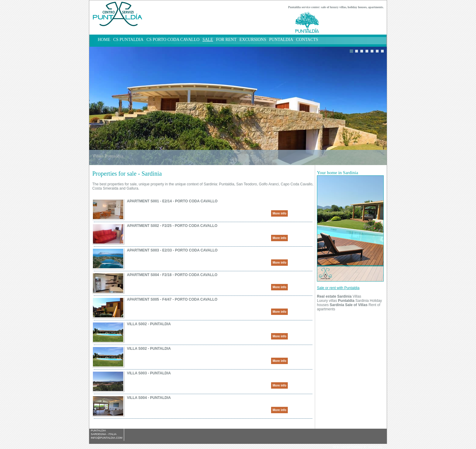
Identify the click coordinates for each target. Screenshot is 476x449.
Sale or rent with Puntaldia (338, 288)
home (104, 40)
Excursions (253, 40)
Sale (208, 40)
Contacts (307, 40)
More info (279, 213)
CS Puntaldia (128, 40)
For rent (226, 40)
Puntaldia (281, 40)
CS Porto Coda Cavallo (173, 40)
